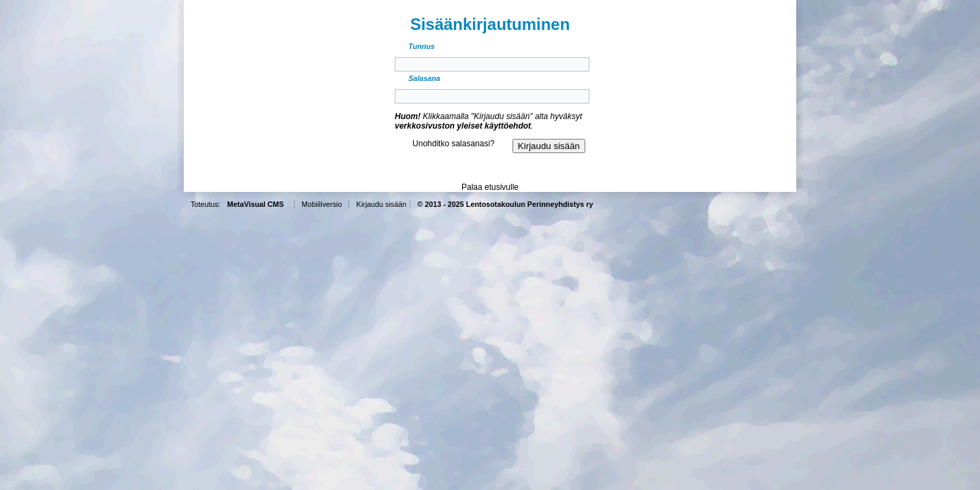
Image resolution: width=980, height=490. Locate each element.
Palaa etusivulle (490, 187)
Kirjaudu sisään (381, 204)
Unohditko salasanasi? (454, 144)
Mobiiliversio (322, 204)
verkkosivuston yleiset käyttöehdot (463, 126)
